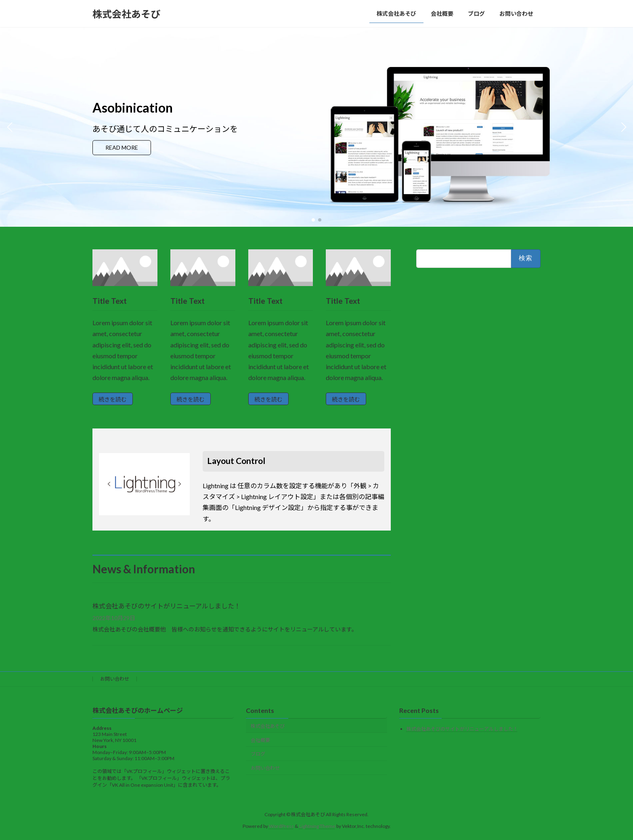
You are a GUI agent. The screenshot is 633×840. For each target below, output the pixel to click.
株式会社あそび (268, 726)
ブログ (258, 754)
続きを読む (113, 399)
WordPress (281, 826)
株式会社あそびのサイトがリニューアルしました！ (167, 606)
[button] (313, 220)
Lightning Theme (317, 826)
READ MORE (126, 148)
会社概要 (260, 740)
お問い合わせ (115, 679)
